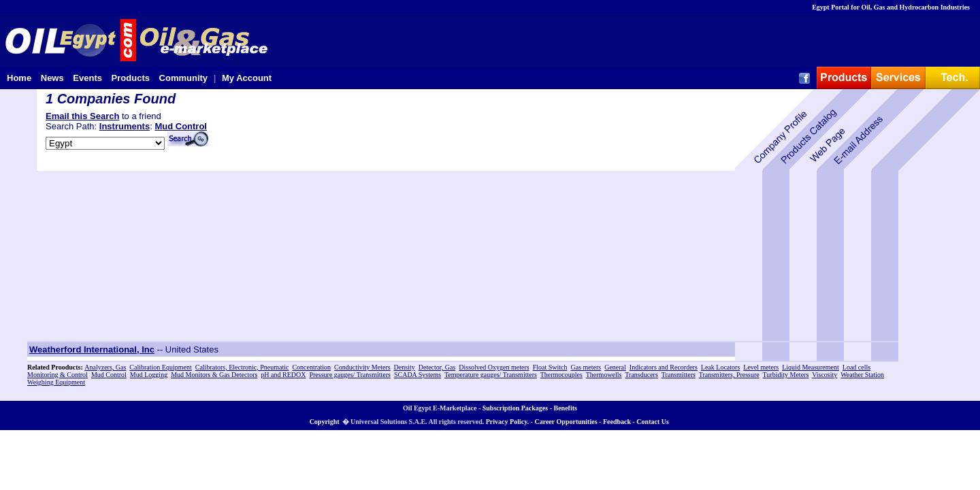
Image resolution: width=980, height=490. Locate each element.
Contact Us (653, 422)
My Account (247, 78)
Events (87, 78)
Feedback (617, 422)
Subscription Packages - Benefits (530, 408)
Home (19, 78)
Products (131, 78)
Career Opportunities (566, 422)
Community (184, 78)
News (52, 78)
